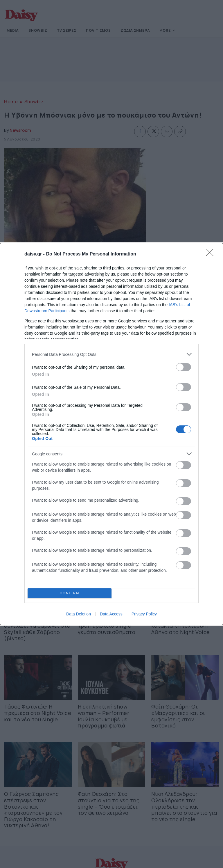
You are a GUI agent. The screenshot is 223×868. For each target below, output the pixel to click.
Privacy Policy (144, 614)
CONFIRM (70, 593)
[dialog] (111, 434)
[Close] (212, 254)
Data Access (111, 614)
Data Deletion (79, 614)
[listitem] (111, 354)
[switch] (184, 367)
